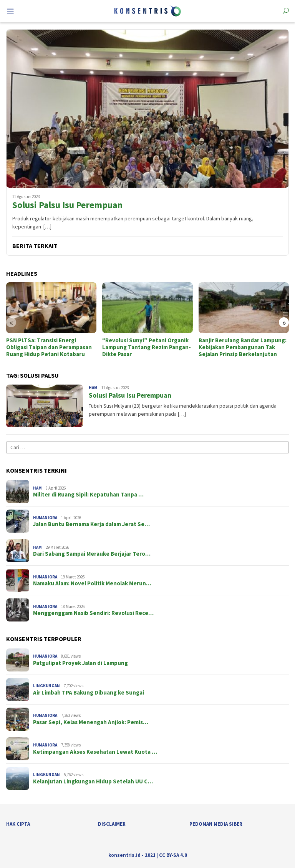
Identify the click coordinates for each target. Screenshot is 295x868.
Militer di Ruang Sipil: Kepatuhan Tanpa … (88, 495)
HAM (93, 388)
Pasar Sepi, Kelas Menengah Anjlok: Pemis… (91, 722)
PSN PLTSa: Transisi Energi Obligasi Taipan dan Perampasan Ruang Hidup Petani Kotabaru (49, 347)
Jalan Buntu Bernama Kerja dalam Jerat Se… (91, 524)
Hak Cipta (18, 824)
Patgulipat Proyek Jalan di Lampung (80, 663)
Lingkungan (46, 686)
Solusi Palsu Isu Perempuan (67, 205)
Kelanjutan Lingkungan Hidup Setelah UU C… (93, 781)
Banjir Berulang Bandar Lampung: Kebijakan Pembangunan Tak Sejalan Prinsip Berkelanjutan (243, 347)
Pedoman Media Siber (216, 824)
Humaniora (45, 518)
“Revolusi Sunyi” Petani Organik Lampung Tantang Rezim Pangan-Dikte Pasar (147, 347)
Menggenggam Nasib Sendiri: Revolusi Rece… (93, 613)
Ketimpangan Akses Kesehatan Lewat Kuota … (95, 752)
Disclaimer (112, 824)
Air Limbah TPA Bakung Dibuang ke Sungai (89, 693)
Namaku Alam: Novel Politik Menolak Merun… (92, 583)
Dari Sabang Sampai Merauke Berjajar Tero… (92, 554)
